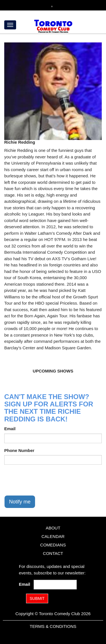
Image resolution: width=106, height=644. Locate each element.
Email (10, 429)
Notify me (20, 502)
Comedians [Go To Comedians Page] (53, 545)
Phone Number (19, 450)
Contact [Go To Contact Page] (53, 553)
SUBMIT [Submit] (37, 598)
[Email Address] (55, 585)
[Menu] (10, 25)
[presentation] (47, 480)
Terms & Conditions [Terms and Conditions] (53, 626)
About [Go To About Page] (53, 528)
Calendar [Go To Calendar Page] (53, 536)
